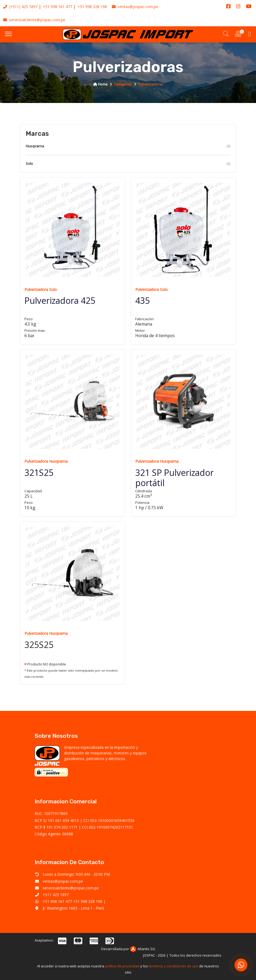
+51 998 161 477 (58, 7)
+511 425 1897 (56, 895)
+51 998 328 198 (92, 7)
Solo (128, 164)
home (100, 84)
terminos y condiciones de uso (173, 966)
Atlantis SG (142, 949)
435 (142, 300)
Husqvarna (128, 146)
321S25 (39, 473)
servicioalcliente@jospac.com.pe (34, 20)
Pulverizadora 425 (60, 300)
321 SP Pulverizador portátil (174, 478)
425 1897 (30, 7)
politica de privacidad (122, 966)
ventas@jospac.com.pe (135, 7)
